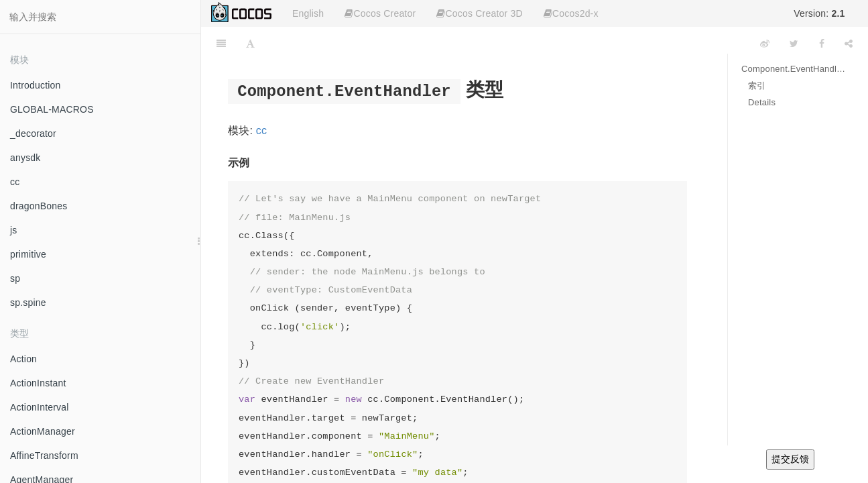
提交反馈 (790, 459)
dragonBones (39, 206)
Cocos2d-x (571, 13)
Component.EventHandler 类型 (795, 69)
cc (15, 182)
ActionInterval (40, 407)
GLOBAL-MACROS (52, 109)
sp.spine (28, 303)
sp (15, 278)
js (14, 230)
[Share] (849, 44)
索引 (757, 86)
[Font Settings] (250, 44)
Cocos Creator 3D (479, 13)
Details (762, 102)
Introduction (36, 85)
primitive (28, 254)
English (308, 13)
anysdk (25, 158)
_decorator (33, 133)
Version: (819, 13)
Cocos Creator (380, 13)
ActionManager (43, 431)
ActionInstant (38, 383)
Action (23, 359)
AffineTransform (44, 455)
